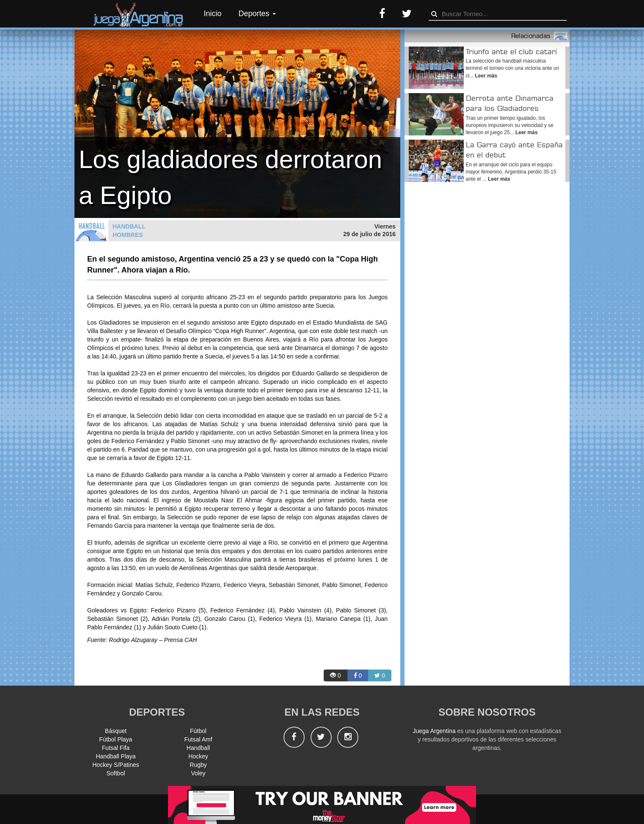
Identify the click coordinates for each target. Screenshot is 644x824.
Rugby (198, 765)
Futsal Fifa (116, 748)
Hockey (198, 756)
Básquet (116, 731)
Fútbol (198, 731)
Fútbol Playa (116, 739)
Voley (198, 773)
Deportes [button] (257, 14)
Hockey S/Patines (116, 765)
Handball (198, 748)
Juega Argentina (434, 731)
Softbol (116, 773)
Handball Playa (116, 756)
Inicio (213, 14)
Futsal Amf (198, 739)
